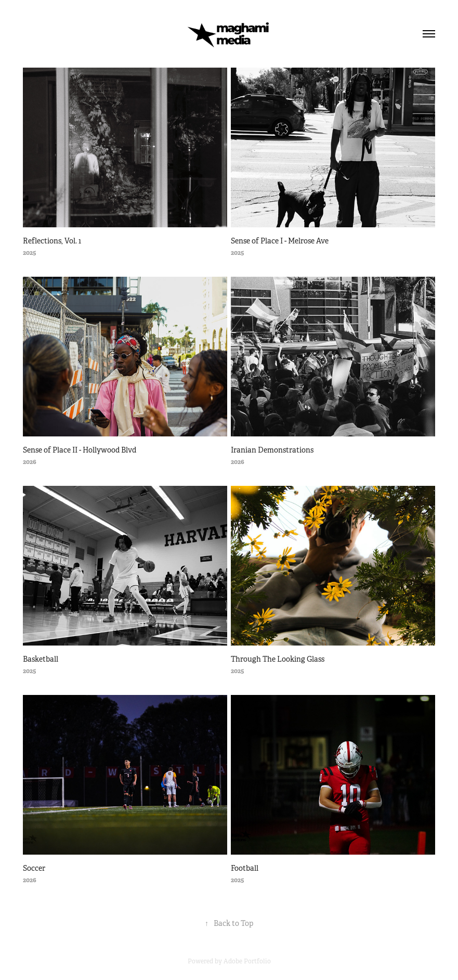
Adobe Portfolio (247, 961)
